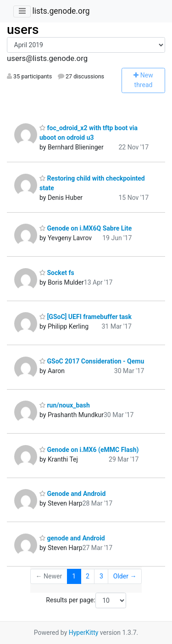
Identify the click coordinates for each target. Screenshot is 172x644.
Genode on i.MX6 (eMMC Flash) (89, 450)
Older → (125, 576)
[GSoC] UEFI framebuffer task (86, 317)
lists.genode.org (61, 11)
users (23, 30)
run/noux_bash (65, 405)
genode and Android (72, 538)
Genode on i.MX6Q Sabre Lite (86, 228)
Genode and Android (72, 494)
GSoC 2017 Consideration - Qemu (92, 361)
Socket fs (57, 273)
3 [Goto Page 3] (101, 576)
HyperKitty (84, 633)
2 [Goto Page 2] (88, 576)
